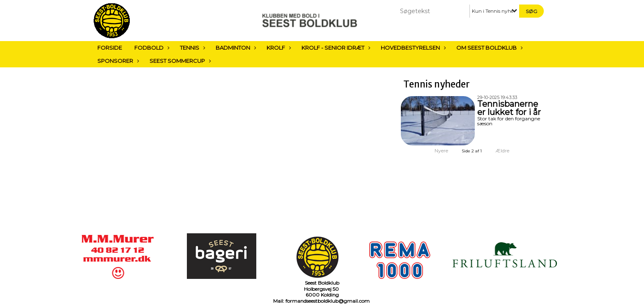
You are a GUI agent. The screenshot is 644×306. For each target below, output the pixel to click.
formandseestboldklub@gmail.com (328, 301)
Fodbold (151, 48)
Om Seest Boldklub (489, 48)
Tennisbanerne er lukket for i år (509, 108)
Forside (110, 48)
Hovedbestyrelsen (412, 48)
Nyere (436, 151)
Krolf (278, 48)
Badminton (235, 48)
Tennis (192, 48)
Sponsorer (117, 61)
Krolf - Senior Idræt (335, 48)
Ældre (508, 151)
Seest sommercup (179, 61)
